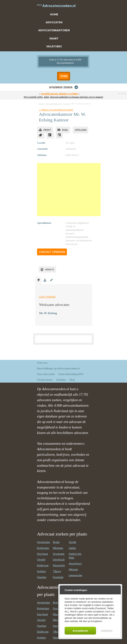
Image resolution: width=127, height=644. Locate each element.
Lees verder (47, 297)
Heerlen (57, 638)
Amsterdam (44, 542)
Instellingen (107, 631)
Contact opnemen (52, 252)
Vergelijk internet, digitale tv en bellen (59, 94)
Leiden (72, 548)
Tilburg (57, 571)
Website (50, 269)
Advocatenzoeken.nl (59, 6)
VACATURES (54, 46)
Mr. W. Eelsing (48, 313)
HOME (54, 14)
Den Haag (42, 554)
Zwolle (72, 542)
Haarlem (42, 577)
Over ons (42, 363)
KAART (54, 38)
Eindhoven (43, 565)
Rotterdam (43, 548)
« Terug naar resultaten (56, 110)
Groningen (59, 554)
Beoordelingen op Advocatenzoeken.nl (58, 368)
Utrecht (41, 560)
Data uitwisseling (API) (71, 374)
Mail (65, 130)
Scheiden (61, 380)
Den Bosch (59, 560)
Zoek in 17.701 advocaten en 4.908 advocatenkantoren (65, 61)
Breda (56, 542)
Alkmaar (73, 569)
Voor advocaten (46, 374)
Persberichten (45, 380)
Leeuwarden (76, 575)
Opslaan (81, 130)
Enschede (58, 577)
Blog (72, 380)
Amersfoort (75, 563)
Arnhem (41, 571)
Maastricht (59, 565)
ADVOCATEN (54, 22)
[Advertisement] (69, 190)
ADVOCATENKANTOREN (54, 30)
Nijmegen (58, 548)
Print (47, 130)
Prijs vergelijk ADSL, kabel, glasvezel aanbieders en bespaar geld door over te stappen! (63, 97)
